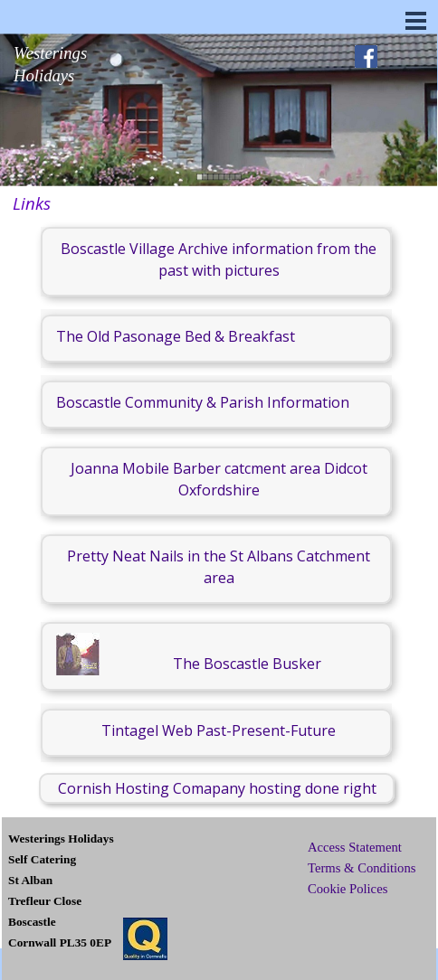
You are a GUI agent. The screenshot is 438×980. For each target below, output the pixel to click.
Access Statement (355, 847)
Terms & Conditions (362, 868)
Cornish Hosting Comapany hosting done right (217, 788)
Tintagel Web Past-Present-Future (219, 730)
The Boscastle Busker (247, 664)
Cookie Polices (348, 889)
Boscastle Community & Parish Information (203, 402)
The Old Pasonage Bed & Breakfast (176, 336)
